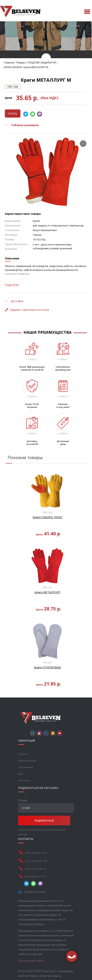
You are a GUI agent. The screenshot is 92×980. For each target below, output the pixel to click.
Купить (13, 114)
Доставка (15, 301)
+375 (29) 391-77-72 (35, 877)
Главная (9, 62)
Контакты (24, 780)
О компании (26, 767)
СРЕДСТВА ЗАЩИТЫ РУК (42, 62)
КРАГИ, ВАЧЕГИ (13, 67)
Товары (21, 62)
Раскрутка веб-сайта (31, 961)
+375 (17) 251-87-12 (35, 869)
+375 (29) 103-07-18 (36, 861)
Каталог (23, 754)
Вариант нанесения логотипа (27, 310)
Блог (21, 774)
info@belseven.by (35, 892)
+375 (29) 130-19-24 (36, 853)
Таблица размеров (22, 125)
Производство (27, 761)
